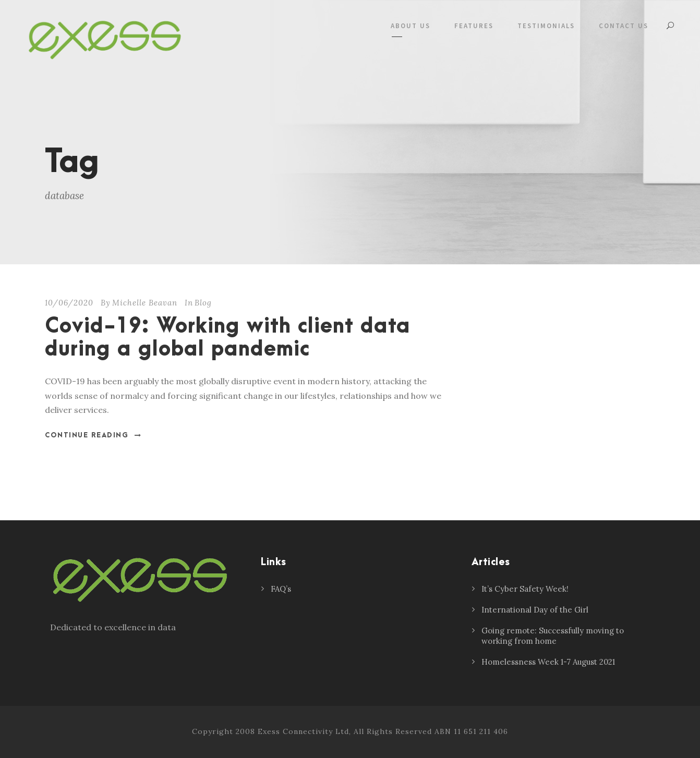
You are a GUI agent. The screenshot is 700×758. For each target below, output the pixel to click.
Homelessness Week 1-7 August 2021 (548, 662)
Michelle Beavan (145, 303)
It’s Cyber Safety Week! (525, 589)
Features (474, 26)
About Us (411, 26)
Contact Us (624, 26)
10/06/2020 (69, 303)
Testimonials (546, 26)
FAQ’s (281, 589)
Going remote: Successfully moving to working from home (553, 636)
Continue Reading (93, 435)
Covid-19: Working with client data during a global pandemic (228, 338)
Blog (203, 303)
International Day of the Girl (535, 610)
